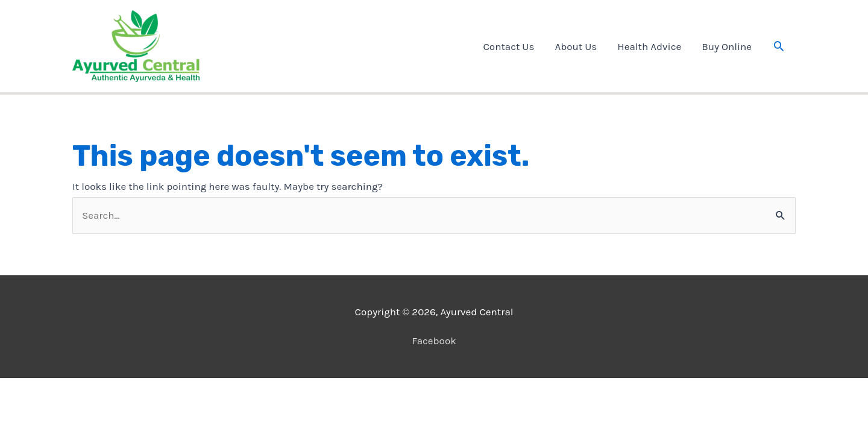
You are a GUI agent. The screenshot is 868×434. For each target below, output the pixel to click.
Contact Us (508, 46)
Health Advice (649, 46)
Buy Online (727, 46)
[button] (779, 46)
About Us (576, 46)
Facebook (434, 341)
